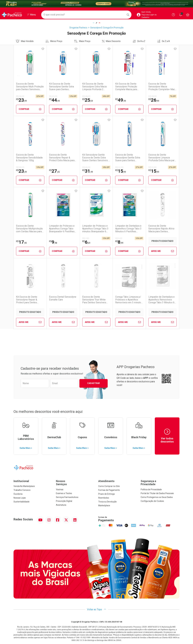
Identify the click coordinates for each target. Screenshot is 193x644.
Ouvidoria (18, 494)
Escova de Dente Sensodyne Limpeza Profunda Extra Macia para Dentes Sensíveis (162, 158)
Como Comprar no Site (109, 486)
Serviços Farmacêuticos (67, 497)
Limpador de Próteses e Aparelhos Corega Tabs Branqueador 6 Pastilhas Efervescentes (62, 229)
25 (88, 100)
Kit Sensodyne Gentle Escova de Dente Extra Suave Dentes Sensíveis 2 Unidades (96, 158)
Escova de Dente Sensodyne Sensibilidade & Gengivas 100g (29, 158)
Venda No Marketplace (24, 486)
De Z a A (164, 41)
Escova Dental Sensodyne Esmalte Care (63, 298)
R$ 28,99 (152, 96)
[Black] (96, 4)
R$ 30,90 (20, 96)
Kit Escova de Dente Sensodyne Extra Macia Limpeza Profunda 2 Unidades (94, 87)
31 (88, 171)
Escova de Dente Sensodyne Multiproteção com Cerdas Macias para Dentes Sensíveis (29, 229)
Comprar (30, 109)
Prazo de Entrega (106, 494)
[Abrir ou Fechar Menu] (32, 15)
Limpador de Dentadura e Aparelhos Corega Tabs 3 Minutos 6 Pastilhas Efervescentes (128, 229)
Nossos (75, 483)
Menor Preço (54, 41)
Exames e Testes (64, 493)
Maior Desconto (111, 41)
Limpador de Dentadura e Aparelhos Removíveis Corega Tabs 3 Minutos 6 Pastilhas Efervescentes (161, 300)
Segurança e (160, 483)
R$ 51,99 (53, 96)
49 (121, 100)
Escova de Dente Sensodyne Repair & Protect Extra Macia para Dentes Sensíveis (62, 158)
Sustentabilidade (21, 502)
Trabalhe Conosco (22, 490)
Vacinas (60, 489)
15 (121, 171)
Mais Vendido (25, 41)
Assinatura (61, 505)
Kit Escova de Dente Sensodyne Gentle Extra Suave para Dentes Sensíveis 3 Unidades (61, 87)
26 (154, 100)
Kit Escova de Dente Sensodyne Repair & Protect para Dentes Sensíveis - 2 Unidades (28, 300)
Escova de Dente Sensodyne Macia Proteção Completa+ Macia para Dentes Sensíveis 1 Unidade (163, 87)
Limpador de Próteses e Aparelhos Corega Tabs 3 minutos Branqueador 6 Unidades (95, 229)
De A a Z (139, 41)
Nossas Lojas (20, 498)
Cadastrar (94, 383)
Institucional (21, 481)
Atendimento (106, 481)
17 (21, 242)
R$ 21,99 (119, 167)
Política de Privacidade (151, 489)
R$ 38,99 (86, 96)
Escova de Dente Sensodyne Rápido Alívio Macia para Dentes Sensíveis (161, 229)
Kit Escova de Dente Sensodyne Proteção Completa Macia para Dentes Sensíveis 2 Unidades (126, 87)
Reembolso (104, 498)
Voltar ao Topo (97, 609)
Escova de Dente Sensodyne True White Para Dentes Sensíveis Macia (94, 300)
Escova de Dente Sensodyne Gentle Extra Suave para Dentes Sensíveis (128, 158)
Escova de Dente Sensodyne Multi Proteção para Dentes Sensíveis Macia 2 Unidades (30, 87)
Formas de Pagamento (109, 490)
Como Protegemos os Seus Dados (157, 497)
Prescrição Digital (64, 501)
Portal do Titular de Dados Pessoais (157, 493)
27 (54, 171)
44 (54, 100)
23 (21, 100)
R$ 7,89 (86, 238)
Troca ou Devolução (108, 502)
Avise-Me (162, 251)
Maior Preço (82, 41)
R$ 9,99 (119, 238)
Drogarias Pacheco (78, 28)
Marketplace (104, 506)
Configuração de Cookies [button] (152, 501)
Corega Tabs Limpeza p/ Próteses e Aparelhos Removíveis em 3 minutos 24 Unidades (129, 300)
